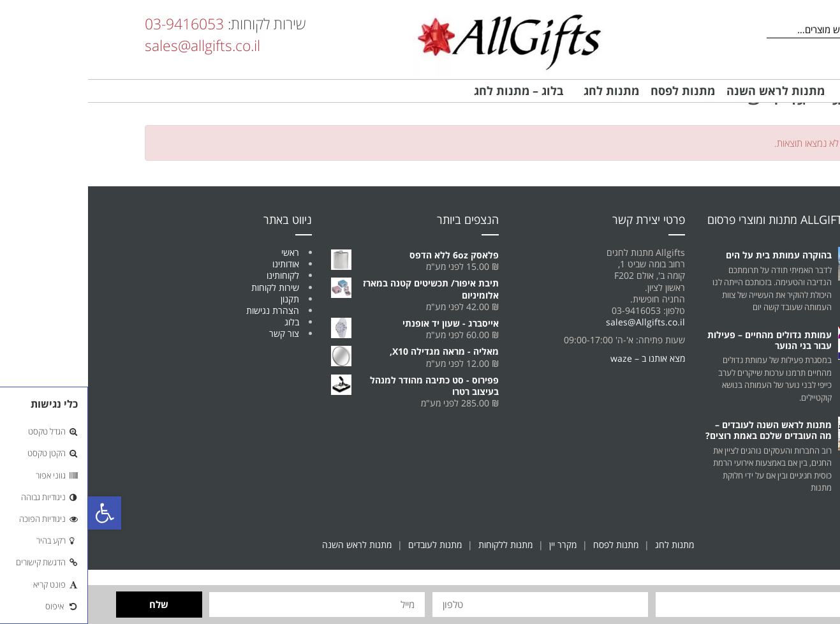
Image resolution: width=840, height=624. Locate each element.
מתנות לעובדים (347, 545)
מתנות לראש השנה (269, 545)
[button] (17, 513)
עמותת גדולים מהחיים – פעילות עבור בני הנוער (682, 340)
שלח (71, 604)
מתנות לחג (586, 545)
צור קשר (196, 333)
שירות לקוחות (187, 287)
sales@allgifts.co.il (114, 45)
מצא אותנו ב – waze (560, 358)
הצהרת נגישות (185, 310)
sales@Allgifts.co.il (557, 322)
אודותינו (198, 264)
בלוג (204, 322)
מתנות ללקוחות (417, 545)
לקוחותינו (195, 275)
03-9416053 (96, 24)
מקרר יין (475, 545)
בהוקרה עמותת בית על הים (691, 255)
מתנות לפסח (528, 545)
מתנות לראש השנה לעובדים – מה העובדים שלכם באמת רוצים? (681, 430)
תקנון (202, 299)
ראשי (202, 252)
